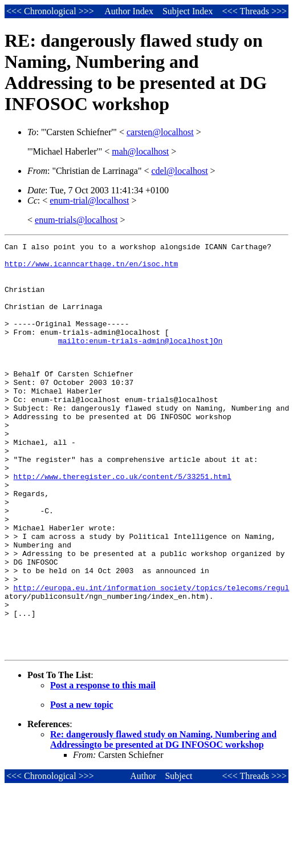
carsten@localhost (160, 132)
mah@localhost (140, 151)
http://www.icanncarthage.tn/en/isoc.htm (91, 269)
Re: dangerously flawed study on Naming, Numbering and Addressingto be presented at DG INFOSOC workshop (163, 820)
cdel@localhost (179, 171)
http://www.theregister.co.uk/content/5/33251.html (123, 522)
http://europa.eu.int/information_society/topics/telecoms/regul (152, 656)
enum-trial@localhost (89, 200)
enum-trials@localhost (76, 220)
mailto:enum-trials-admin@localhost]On (141, 361)
